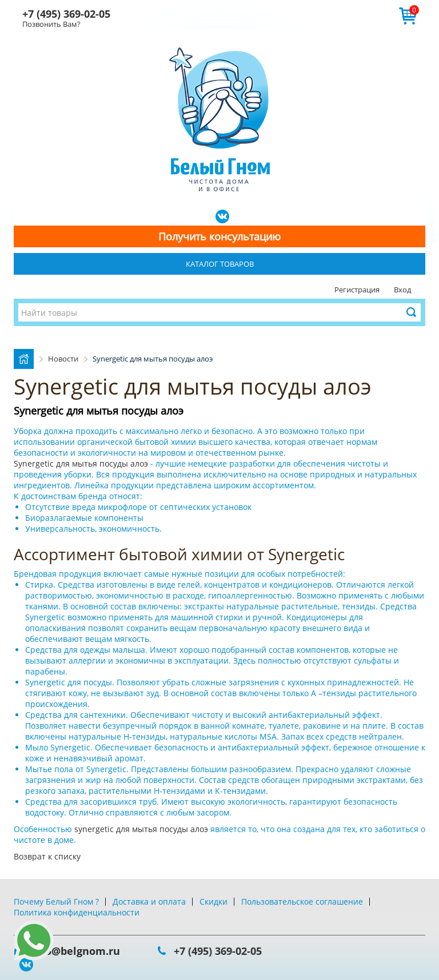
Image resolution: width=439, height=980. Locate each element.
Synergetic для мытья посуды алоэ (82, 463)
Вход (402, 290)
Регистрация (357, 290)
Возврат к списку (47, 856)
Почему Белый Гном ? (56, 901)
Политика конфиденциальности (77, 912)
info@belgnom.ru (75, 951)
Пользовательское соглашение (302, 901)
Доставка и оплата (149, 901)
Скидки (213, 901)
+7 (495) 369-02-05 (66, 14)
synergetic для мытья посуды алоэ (142, 829)
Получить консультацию (219, 236)
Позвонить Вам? (51, 24)
